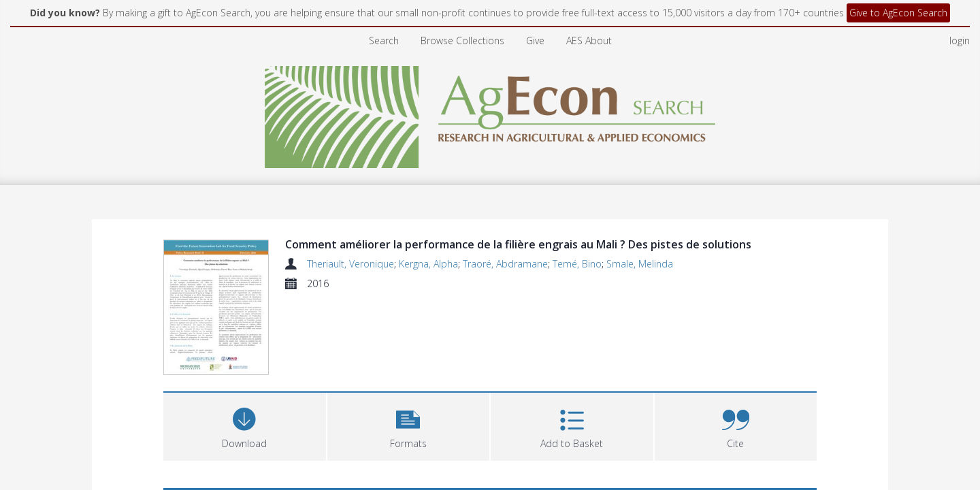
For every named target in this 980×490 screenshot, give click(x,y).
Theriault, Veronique (350, 264)
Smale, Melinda (640, 264)
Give (535, 40)
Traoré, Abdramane (505, 264)
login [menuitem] (960, 40)
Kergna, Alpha (428, 264)
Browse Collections (462, 40)
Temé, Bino (577, 264)
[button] (409, 427)
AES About (589, 40)
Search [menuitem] (384, 40)
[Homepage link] (490, 113)
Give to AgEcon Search (898, 13)
